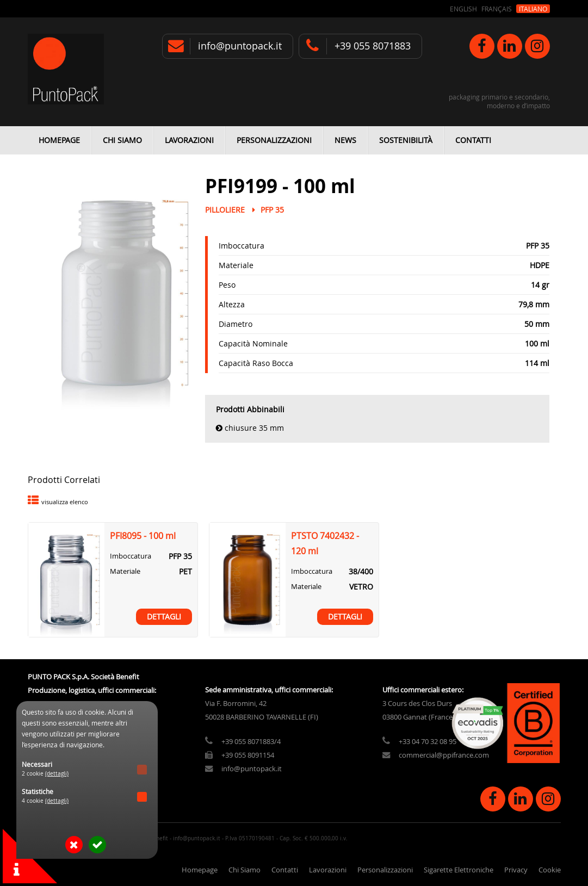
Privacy (516, 870)
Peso (227, 285)
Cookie (550, 870)
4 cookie (45, 801)
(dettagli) (57, 774)
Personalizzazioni (274, 140)
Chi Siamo (122, 140)
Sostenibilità (406, 140)
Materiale (236, 265)
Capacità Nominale (253, 343)
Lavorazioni (189, 140)
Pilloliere (225, 210)
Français (497, 9)
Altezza (232, 304)
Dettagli (164, 617)
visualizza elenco (65, 502)
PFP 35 (272, 210)
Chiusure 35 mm (254, 428)
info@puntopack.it (240, 46)
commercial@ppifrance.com (444, 755)
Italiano (533, 9)
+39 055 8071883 (373, 46)
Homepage (59, 140)
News (345, 140)
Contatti (473, 140)
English (463, 9)
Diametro (236, 324)
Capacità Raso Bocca (256, 363)
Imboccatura (242, 246)
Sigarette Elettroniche (459, 870)
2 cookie (45, 774)
